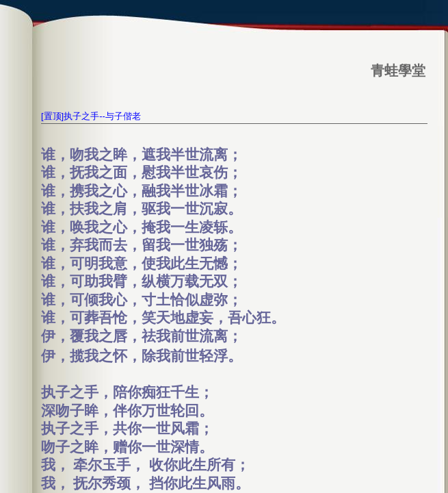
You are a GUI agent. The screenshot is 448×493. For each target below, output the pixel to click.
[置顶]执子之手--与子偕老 (91, 116)
